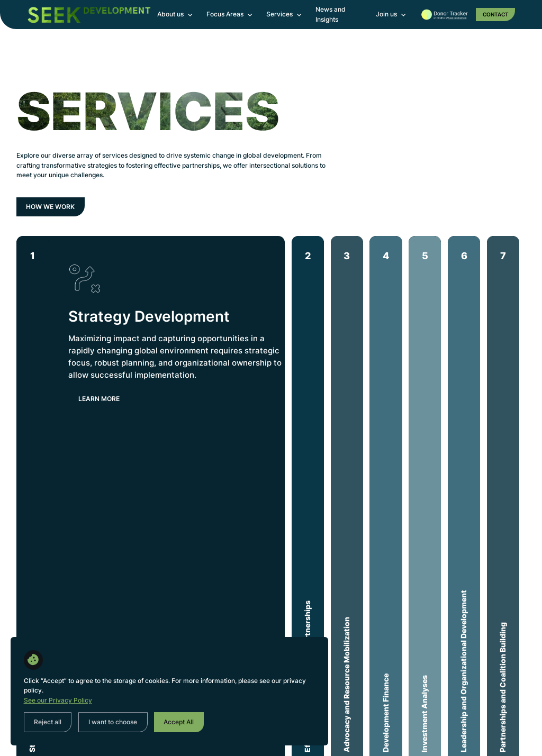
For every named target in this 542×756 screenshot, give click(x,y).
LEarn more (99, 399)
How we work (50, 207)
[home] (89, 15)
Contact (496, 14)
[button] (175, 15)
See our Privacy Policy (58, 700)
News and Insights (331, 14)
